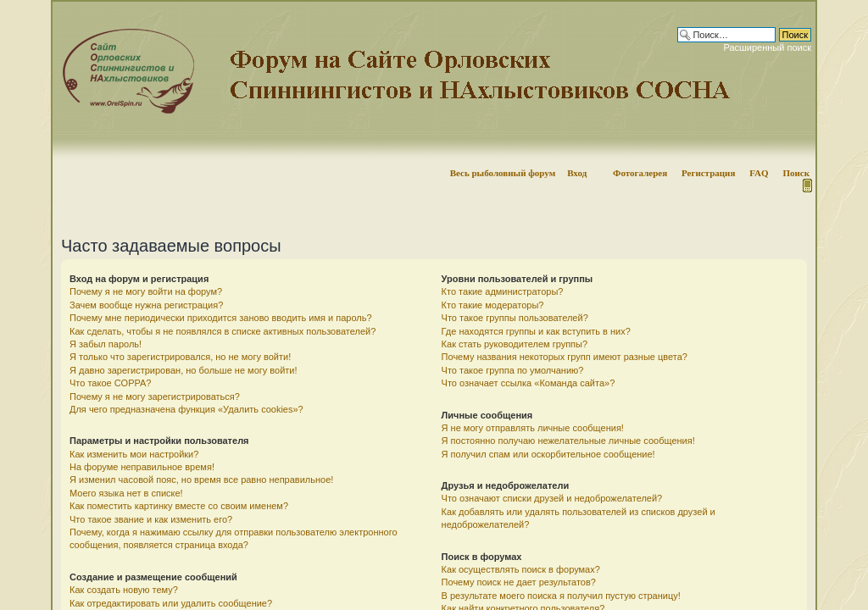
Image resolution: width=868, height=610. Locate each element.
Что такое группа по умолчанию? (513, 370)
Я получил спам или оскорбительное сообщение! (548, 454)
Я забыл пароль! (106, 344)
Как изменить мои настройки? (134, 454)
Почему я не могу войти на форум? (146, 291)
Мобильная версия (806, 186)
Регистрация (708, 173)
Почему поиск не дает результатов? (519, 582)
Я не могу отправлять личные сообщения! (533, 428)
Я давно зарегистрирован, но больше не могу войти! (184, 370)
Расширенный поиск (767, 47)
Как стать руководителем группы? (515, 344)
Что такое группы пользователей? (515, 318)
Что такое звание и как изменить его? (151, 519)
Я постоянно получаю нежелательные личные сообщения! (568, 441)
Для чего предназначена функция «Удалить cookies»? (186, 409)
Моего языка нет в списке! (126, 493)
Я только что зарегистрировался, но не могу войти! (180, 357)
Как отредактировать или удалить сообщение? (171, 603)
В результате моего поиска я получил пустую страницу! (561, 596)
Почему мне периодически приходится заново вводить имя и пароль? (221, 318)
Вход (577, 173)
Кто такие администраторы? (503, 291)
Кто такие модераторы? (493, 305)
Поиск (796, 173)
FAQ (759, 173)
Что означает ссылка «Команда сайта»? (529, 383)
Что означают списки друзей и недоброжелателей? (552, 498)
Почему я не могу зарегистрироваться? (155, 396)
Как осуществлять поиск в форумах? (521, 569)
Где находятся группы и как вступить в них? (536, 331)
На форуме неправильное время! (142, 467)
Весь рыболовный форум (503, 173)
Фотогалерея (640, 173)
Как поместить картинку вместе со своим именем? (179, 506)
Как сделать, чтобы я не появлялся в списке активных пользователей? (223, 331)
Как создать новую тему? (124, 590)
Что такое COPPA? (111, 383)
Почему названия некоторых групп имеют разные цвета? (565, 357)
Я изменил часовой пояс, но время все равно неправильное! (201, 480)
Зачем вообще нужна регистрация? (146, 305)
